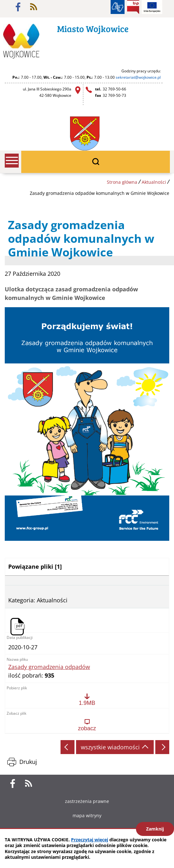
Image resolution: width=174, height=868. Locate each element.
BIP (133, 7)
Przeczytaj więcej (90, 840)
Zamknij (155, 829)
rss (34, 7)
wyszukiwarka (96, 162)
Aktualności (154, 182)
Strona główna (122, 182)
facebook (18, 7)
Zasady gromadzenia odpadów (49, 667)
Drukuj (28, 762)
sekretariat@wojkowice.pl (138, 77)
